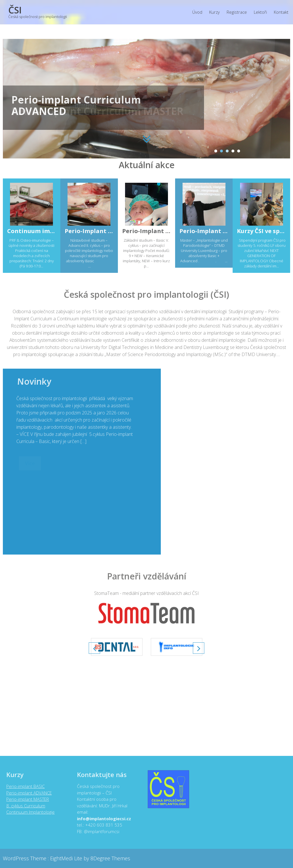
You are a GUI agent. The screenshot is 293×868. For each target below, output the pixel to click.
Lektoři (260, 12)
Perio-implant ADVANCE (27, 793)
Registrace (237, 12)
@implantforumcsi (99, 831)
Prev (94, 648)
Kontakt (281, 12)
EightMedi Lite (67, 858)
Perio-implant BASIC (23, 786)
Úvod (197, 12)
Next (199, 648)
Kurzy (214, 12)
